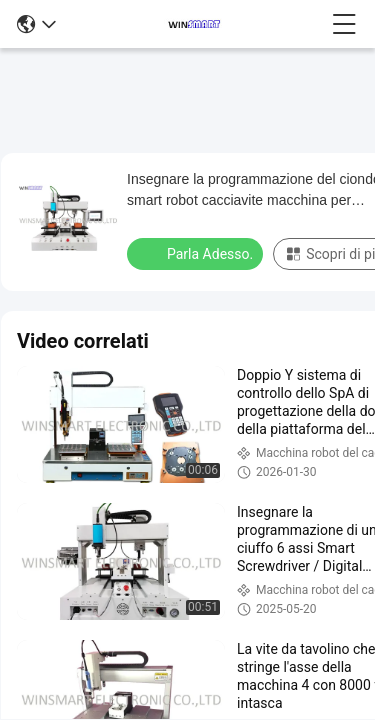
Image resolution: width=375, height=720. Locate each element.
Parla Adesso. (197, 253)
